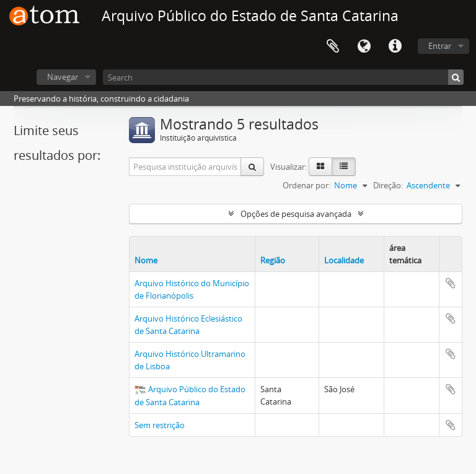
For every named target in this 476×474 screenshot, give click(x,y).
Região (273, 260)
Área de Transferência (333, 46)
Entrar (440, 46)
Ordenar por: (306, 185)
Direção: (388, 185)
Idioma (364, 46)
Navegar (63, 77)
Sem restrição (160, 425)
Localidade (344, 260)
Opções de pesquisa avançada (296, 214)
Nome (146, 260)
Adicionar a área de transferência (451, 283)
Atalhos (395, 46)
